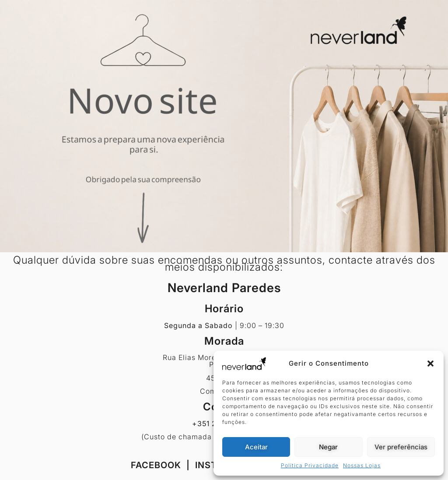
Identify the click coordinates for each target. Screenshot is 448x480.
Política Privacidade (310, 465)
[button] (430, 364)
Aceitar (256, 447)
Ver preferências (401, 447)
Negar (328, 447)
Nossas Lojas (362, 465)
